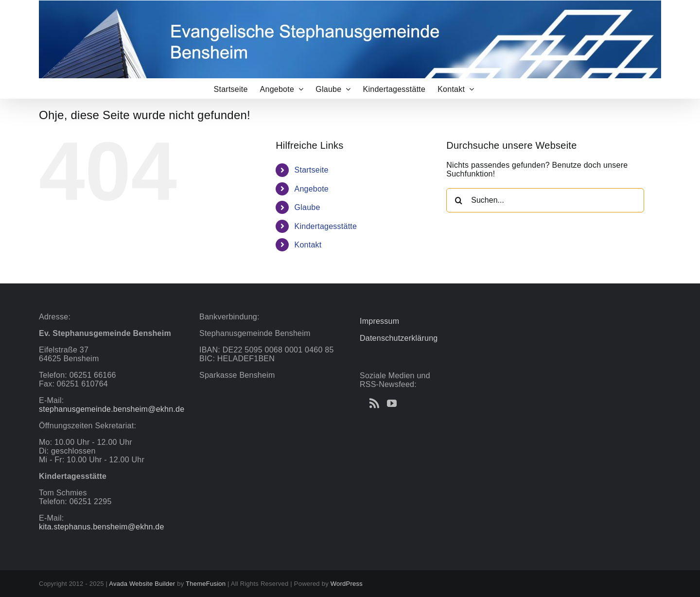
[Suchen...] (545, 200)
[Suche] (458, 200)
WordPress (347, 584)
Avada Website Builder (142, 584)
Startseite (312, 170)
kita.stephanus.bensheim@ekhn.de (102, 527)
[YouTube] (392, 404)
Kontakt (308, 245)
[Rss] (374, 404)
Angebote (312, 189)
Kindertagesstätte (326, 226)
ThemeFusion (206, 584)
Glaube (307, 207)
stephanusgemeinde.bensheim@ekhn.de (112, 409)
